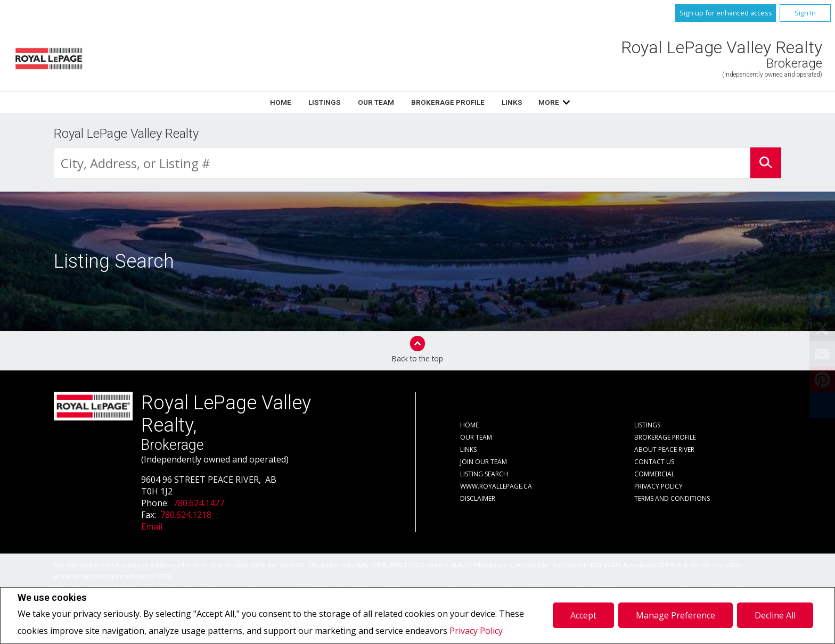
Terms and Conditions (672, 498)
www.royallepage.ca (496, 486)
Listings (325, 102)
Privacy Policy (476, 631)
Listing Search (484, 474)
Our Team (376, 102)
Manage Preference (676, 615)
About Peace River (664, 449)
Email (152, 526)
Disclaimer (478, 498)
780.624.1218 (186, 515)
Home (281, 102)
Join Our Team (484, 462)
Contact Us (654, 462)
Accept (583, 615)
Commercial (654, 474)
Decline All (775, 615)
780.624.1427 (199, 503)
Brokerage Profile (448, 102)
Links (512, 102)
